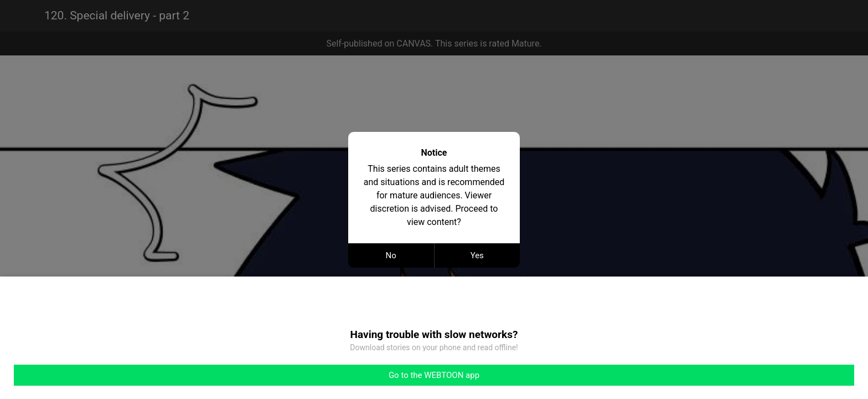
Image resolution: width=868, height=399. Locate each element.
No (391, 255)
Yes (477, 255)
